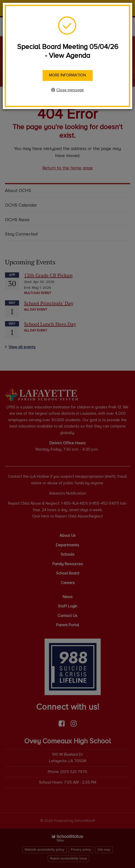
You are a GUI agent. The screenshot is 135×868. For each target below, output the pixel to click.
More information (67, 75)
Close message (70, 90)
